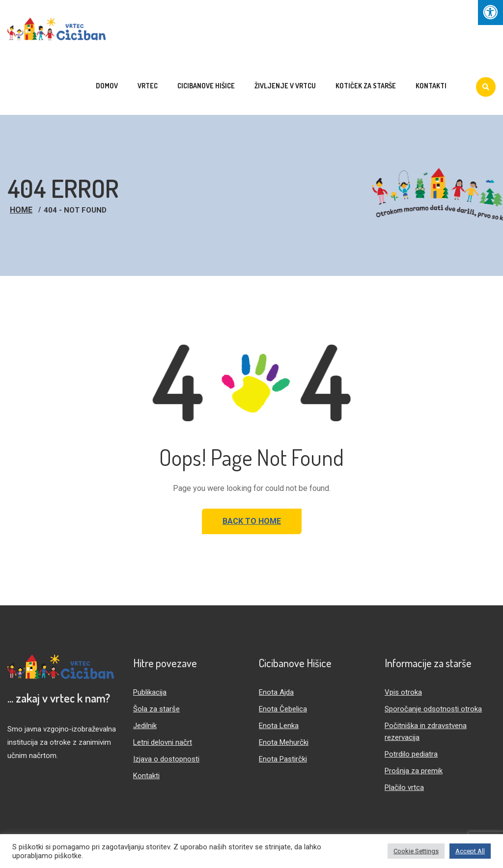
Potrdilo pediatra (411, 754)
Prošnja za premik (414, 771)
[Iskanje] (486, 87)
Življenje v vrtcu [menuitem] (285, 86)
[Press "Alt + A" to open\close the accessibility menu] (490, 13)
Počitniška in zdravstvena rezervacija (426, 732)
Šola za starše (156, 709)
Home (21, 210)
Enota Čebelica (283, 709)
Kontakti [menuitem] (431, 86)
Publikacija (150, 692)
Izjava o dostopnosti (166, 759)
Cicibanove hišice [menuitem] (206, 86)
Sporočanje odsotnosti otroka (433, 709)
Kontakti (146, 776)
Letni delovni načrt (163, 742)
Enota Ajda (276, 692)
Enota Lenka (279, 726)
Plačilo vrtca (404, 787)
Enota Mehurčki (284, 742)
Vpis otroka (403, 692)
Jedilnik (145, 726)
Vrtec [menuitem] (148, 86)
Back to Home (252, 521)
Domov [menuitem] (107, 86)
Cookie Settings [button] (416, 851)
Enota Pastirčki (283, 759)
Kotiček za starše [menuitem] (366, 86)
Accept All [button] (470, 851)
